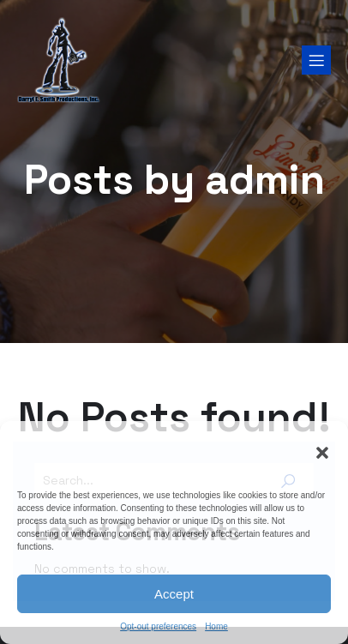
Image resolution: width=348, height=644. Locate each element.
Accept (174, 594)
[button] (322, 453)
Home (216, 626)
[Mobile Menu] (316, 60)
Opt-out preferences (158, 626)
